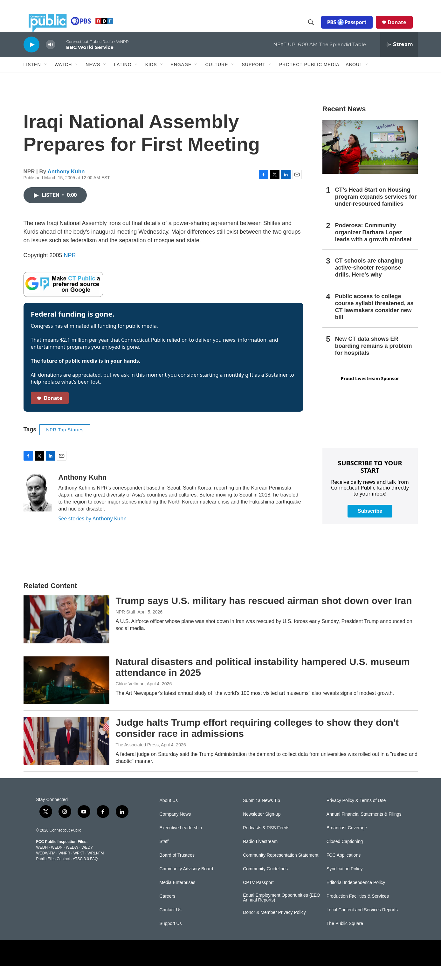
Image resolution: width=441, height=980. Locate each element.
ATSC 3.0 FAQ (85, 873)
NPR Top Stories (65, 444)
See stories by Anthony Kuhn (93, 533)
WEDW (72, 862)
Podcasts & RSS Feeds (266, 842)
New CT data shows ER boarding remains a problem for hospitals (374, 360)
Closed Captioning (345, 856)
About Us (169, 815)
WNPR (64, 867)
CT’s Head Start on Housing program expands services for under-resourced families (376, 211)
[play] (31, 59)
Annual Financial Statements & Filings (364, 829)
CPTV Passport (258, 897)
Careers (168, 911)
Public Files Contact (53, 873)
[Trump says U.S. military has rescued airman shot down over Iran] (66, 634)
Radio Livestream (260, 856)
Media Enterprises (178, 897)
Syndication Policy (345, 883)
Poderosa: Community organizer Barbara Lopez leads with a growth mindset (373, 247)
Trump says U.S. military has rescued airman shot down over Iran (264, 615)
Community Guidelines (265, 883)
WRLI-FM (96, 867)
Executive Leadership (181, 842)
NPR (70, 270)
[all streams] (399, 59)
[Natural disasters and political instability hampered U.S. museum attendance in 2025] (66, 695)
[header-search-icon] (316, 30)
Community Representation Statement (281, 870)
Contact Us (171, 924)
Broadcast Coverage (347, 842)
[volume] (51, 59)
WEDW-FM (46, 867)
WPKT (79, 867)
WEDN (57, 862)
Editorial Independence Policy (356, 897)
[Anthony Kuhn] (38, 507)
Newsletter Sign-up (262, 829)
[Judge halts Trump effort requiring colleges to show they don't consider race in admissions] (66, 755)
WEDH (42, 862)
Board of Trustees (177, 870)
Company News (175, 829)
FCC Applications (344, 870)
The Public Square (345, 938)
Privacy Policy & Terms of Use (356, 815)
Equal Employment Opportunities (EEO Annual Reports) (282, 912)
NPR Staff (126, 626)
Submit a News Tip (262, 815)
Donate (402, 29)
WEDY (87, 862)
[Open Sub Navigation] (46, 79)
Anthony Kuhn (66, 186)
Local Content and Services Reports (362, 924)
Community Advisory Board (186, 883)
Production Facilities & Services (358, 911)
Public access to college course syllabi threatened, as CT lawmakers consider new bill (374, 321)
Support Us (171, 938)
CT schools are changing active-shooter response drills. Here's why (369, 282)
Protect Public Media (309, 79)
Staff (164, 856)
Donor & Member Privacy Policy (274, 927)
